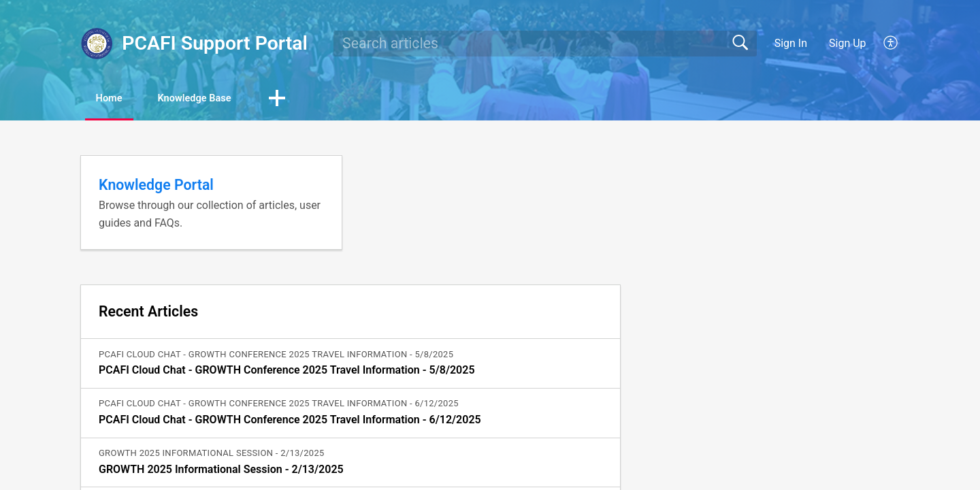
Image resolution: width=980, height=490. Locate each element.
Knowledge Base (222, 99)
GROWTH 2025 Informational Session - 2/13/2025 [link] (221, 471)
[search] (545, 44)
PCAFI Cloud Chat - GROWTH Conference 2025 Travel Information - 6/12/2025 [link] (290, 422)
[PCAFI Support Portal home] (97, 44)
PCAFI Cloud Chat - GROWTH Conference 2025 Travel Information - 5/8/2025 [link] (287, 372)
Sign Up (848, 43)
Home (119, 99)
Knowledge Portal (156, 186)
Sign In (791, 43)
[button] (891, 44)
